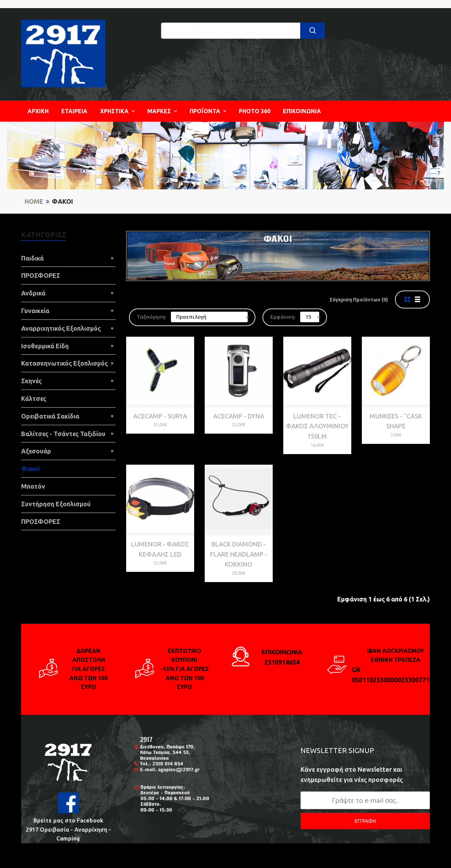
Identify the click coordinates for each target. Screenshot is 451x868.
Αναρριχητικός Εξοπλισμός (61, 328)
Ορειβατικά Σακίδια (50, 416)
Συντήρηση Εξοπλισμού (56, 504)
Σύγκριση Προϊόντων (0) (359, 300)
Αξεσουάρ (36, 451)
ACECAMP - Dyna (239, 416)
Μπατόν (33, 486)
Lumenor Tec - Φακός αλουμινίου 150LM (317, 426)
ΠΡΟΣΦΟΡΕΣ (41, 275)
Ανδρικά (33, 293)
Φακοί (62, 201)
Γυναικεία (35, 311)
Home (34, 201)
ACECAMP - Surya (160, 416)
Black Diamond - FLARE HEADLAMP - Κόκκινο (239, 554)
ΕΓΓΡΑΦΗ (365, 821)
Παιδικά (32, 258)
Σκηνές (31, 381)
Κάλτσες (34, 398)
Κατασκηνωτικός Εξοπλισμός (64, 363)
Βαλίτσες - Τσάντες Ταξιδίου (63, 434)
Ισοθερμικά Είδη (45, 346)
